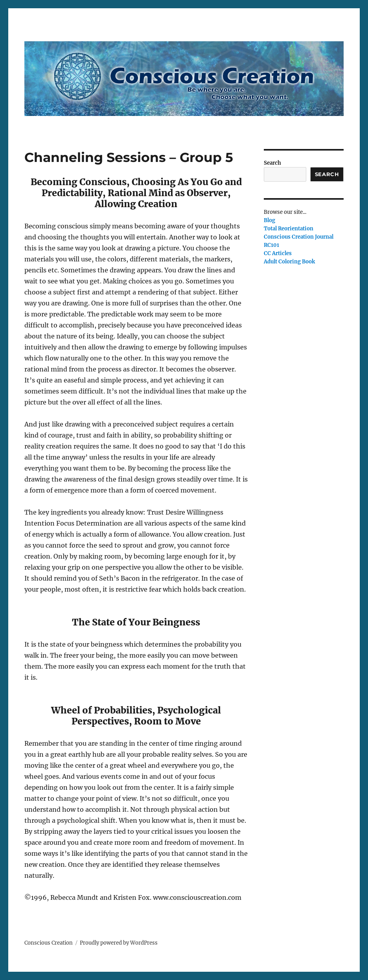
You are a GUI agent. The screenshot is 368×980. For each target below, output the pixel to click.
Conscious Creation (49, 943)
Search (272, 163)
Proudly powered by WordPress (119, 943)
